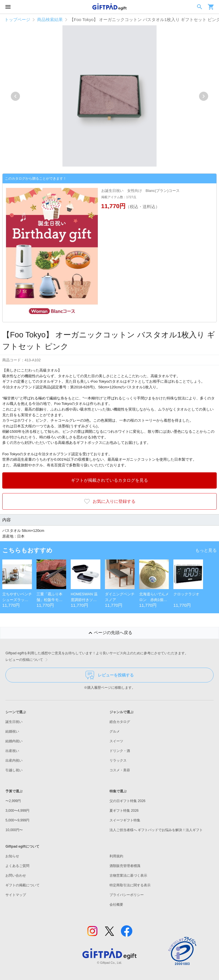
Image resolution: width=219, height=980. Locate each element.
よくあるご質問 (17, 866)
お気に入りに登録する (109, 501)
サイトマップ (16, 895)
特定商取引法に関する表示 (130, 885)
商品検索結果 (50, 20)
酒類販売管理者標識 (125, 866)
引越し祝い (14, 770)
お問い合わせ (16, 876)
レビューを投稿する (110, 675)
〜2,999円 (13, 801)
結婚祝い (12, 731)
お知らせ (12, 856)
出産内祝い (14, 760)
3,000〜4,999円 (17, 811)
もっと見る (206, 550)
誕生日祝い (14, 722)
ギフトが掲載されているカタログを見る (109, 480)
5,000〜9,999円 (17, 820)
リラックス (118, 760)
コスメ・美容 (120, 770)
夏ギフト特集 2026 (124, 811)
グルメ (115, 731)
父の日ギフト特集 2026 (127, 801)
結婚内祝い (14, 741)
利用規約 (116, 856)
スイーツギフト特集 (125, 820)
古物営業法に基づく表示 (128, 876)
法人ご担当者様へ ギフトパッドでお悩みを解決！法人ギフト (156, 830)
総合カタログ (120, 722)
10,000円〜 (14, 830)
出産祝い (12, 751)
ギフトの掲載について (23, 885)
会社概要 (116, 905)
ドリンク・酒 (120, 751)
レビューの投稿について (28, 660)
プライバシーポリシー (127, 895)
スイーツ (116, 741)
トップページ (17, 20)
